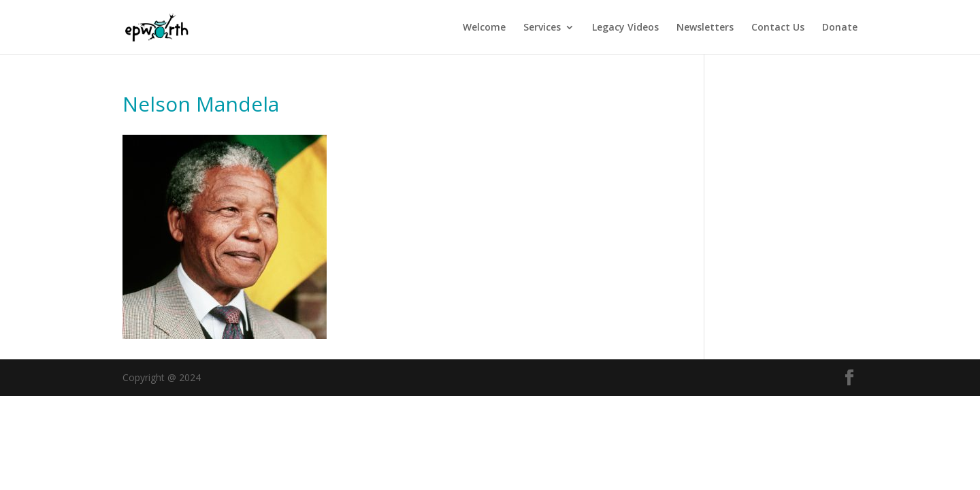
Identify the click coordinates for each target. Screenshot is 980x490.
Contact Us (778, 28)
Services (542, 28)
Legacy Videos (625, 28)
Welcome (484, 28)
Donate (840, 28)
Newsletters (705, 28)
